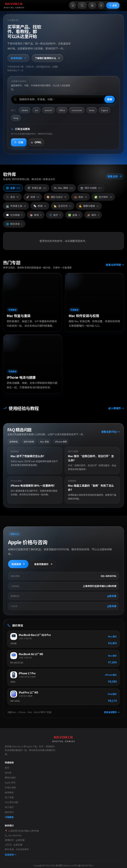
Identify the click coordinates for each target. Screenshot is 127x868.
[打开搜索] (82, 5)
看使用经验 (18, 58)
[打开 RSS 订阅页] (92, 6)
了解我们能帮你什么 (47, 58)
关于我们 (9, 807)
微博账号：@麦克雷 (15, 840)
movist (48, 110)
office (62, 110)
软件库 (8, 773)
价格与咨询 (10, 787)
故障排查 (9, 792)
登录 (113, 5)
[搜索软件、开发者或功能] (63, 99)
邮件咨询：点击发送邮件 (17, 849)
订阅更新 (9, 817)
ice (36, 110)
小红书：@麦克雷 (14, 845)
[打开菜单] (73, 5)
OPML (36, 142)
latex (92, 110)
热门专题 (9, 797)
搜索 (110, 99)
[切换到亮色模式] (101, 5)
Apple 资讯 (10, 782)
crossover (77, 110)
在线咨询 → (10, 855)
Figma (105, 110)
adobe (25, 110)
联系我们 (9, 812)
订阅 (19, 142)
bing (16, 118)
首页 (7, 768)
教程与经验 (10, 778)
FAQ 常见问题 (11, 802)
